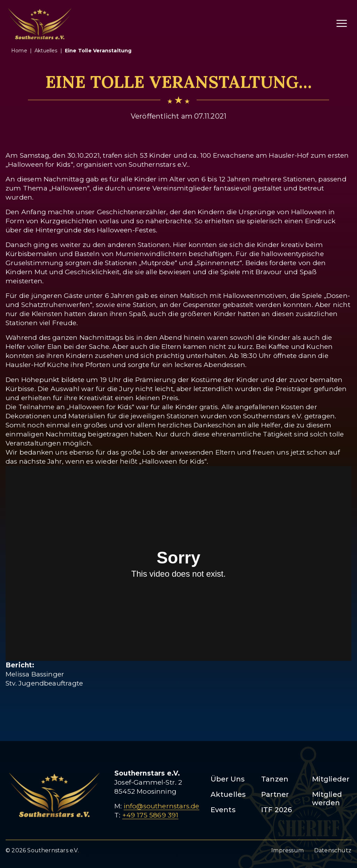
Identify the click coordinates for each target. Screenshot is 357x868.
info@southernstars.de (162, 806)
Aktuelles (228, 794)
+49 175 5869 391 (150, 815)
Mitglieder (331, 779)
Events (223, 810)
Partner (275, 794)
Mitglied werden (327, 799)
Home (19, 51)
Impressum (287, 850)
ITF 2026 (277, 810)
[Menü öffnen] (342, 23)
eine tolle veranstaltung (98, 51)
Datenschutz (333, 850)
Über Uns (228, 779)
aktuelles (46, 51)
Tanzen (275, 779)
